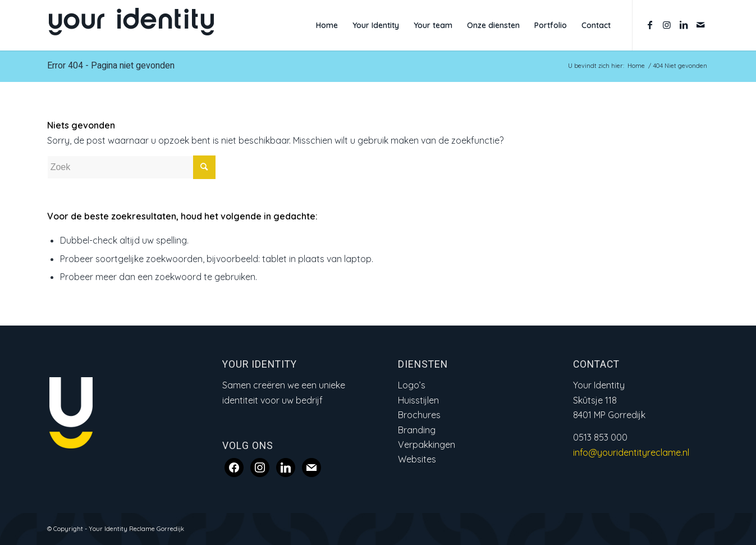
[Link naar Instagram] (667, 25)
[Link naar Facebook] (650, 25)
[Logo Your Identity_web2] (131, 25)
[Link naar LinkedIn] (684, 25)
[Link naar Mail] (700, 25)
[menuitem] (327, 25)
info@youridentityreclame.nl (631, 452)
